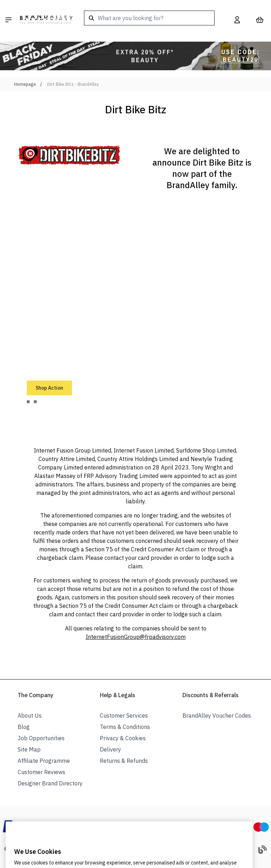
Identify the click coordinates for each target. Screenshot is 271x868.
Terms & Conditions (125, 727)
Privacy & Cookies (123, 738)
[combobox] (149, 18)
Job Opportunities (41, 738)
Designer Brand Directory (50, 783)
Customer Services (124, 716)
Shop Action (49, 388)
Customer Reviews (41, 772)
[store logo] (46, 20)
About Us (30, 716)
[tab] (28, 402)
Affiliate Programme (44, 761)
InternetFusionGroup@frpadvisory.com (136, 637)
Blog (24, 727)
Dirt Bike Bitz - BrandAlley (73, 84)
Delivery (110, 749)
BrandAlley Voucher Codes (217, 716)
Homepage (25, 84)
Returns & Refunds (124, 761)
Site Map (29, 749)
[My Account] (237, 20)
